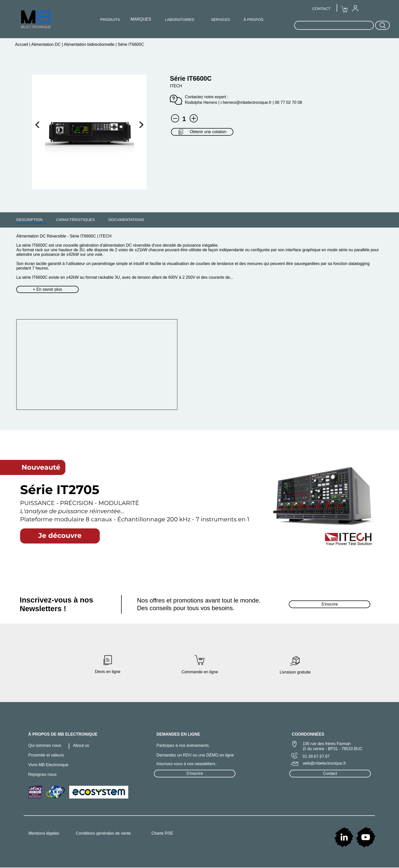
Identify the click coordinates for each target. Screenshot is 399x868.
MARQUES (141, 19)
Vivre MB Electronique (48, 765)
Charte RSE (162, 833)
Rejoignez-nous (42, 774)
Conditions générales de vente (103, 833)
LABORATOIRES (180, 19)
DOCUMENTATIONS (126, 220)
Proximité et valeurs (46, 755)
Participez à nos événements (183, 745)
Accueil (22, 44)
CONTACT (321, 9)
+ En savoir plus (47, 289)
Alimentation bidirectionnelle (89, 44)
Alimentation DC (46, 44)
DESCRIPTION (29, 220)
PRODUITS (110, 19)
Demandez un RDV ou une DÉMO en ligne (195, 755)
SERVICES (221, 19)
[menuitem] (29, 219)
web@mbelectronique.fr (324, 763)
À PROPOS (253, 19)
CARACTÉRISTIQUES (75, 220)
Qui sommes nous (45, 745)
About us (81, 745)
